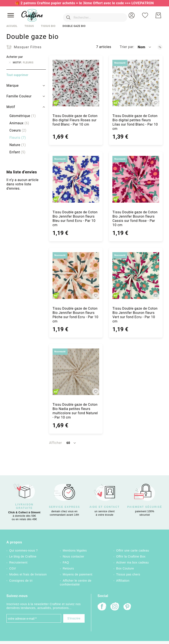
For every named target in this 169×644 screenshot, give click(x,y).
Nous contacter (73, 556)
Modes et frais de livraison (28, 574)
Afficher (56, 443)
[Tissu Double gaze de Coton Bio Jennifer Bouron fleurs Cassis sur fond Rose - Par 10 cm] (136, 179)
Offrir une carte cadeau (133, 550)
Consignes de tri (21, 581)
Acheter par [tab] (15, 57)
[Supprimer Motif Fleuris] (10, 63)
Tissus (29, 26)
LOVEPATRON (143, 3)
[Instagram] (115, 607)
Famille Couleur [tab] (19, 96)
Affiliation (123, 581)
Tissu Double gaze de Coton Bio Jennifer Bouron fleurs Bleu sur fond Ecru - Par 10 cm (75, 219)
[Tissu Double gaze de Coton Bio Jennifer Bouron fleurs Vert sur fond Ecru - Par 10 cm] (136, 276)
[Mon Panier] (158, 15)
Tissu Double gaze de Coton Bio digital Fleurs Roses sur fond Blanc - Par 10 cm (75, 120)
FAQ (66, 562)
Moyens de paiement (77, 574)
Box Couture (125, 568)
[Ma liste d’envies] (145, 15)
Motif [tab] (11, 107)
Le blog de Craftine (23, 556)
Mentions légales (75, 550)
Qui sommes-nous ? (23, 550)
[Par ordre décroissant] (160, 47)
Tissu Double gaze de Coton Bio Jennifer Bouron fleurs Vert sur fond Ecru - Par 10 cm (135, 315)
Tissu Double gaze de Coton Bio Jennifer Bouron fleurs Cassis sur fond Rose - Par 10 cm (135, 219)
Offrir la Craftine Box (131, 556)
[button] (132, 15)
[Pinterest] (128, 607)
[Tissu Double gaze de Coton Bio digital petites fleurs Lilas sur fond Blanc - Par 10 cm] (136, 83)
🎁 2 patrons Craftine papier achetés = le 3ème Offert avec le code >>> (73, 3)
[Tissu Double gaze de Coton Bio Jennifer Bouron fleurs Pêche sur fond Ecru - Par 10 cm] (76, 276)
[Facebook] (102, 607)
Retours (68, 568)
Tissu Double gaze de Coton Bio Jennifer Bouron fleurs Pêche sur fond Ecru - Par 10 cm (76, 315)
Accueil (12, 26)
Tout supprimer (17, 75)
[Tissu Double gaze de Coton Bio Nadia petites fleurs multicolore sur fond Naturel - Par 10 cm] (76, 372)
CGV (13, 568)
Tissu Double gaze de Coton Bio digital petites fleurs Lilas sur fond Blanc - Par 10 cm (135, 122)
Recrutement (18, 562)
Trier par (126, 47)
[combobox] (89, 15)
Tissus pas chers (128, 574)
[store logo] (32, 15)
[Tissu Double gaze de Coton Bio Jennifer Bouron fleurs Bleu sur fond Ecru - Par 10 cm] (76, 179)
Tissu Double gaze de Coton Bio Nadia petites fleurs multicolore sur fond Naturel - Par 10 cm (75, 411)
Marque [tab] (12, 86)
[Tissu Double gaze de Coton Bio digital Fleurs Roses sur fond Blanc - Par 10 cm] (76, 83)
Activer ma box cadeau (133, 562)
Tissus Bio (48, 26)
